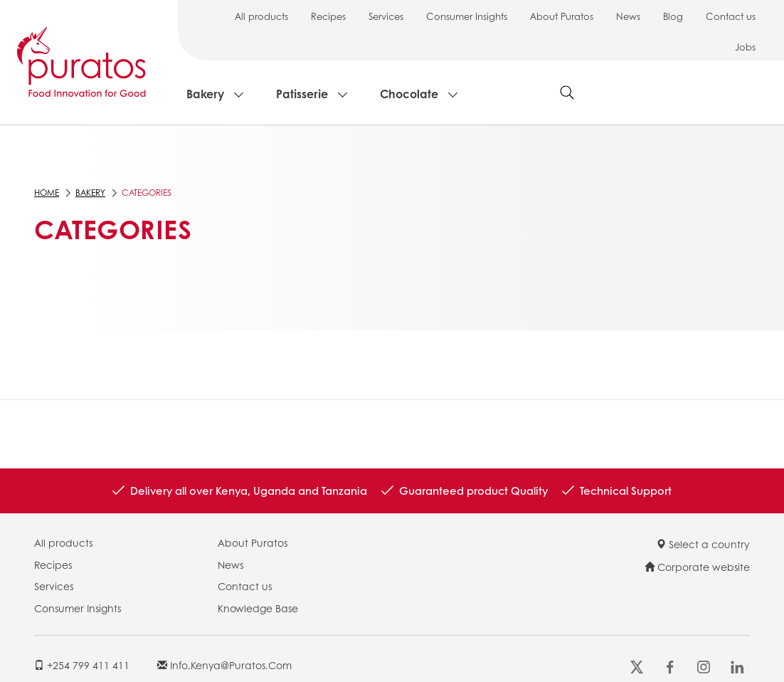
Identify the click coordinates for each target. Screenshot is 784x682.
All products (261, 16)
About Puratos (562, 16)
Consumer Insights (467, 16)
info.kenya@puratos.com (224, 665)
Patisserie (302, 94)
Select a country (703, 544)
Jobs (745, 47)
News (628, 16)
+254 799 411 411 (82, 665)
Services (386, 16)
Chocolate (409, 94)
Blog (673, 16)
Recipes (328, 16)
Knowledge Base (258, 608)
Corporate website (697, 567)
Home (47, 193)
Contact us (731, 16)
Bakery (205, 94)
